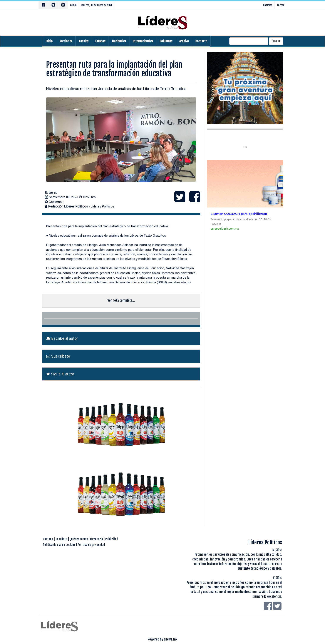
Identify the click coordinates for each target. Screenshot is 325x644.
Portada (48, 539)
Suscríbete (58, 356)
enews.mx (171, 639)
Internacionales (143, 41)
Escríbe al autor (62, 338)
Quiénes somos (79, 539)
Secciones (66, 41)
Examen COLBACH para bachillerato (239, 214)
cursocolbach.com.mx (225, 229)
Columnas (166, 41)
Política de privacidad (91, 545)
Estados (100, 41)
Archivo (184, 41)
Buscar (276, 41)
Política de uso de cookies (59, 545)
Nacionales (119, 41)
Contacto (201, 41)
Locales (84, 41)
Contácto (61, 539)
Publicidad (112, 539)
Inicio (49, 41)
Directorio (96, 539)
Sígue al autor (60, 374)
